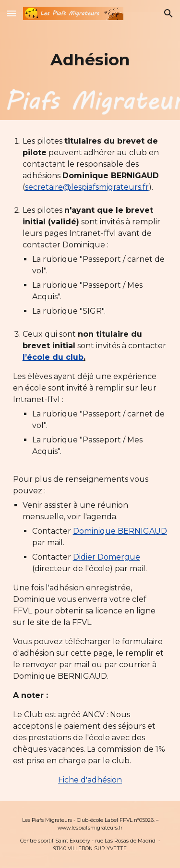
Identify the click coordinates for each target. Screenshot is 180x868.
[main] (90, 60)
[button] (12, 13)
